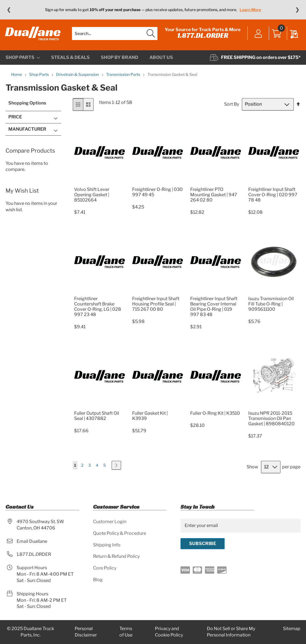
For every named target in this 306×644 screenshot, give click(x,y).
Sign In (258, 35)
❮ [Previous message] (9, 10)
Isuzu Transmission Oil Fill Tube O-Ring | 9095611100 (271, 306)
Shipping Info (107, 545)
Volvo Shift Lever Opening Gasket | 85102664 (92, 197)
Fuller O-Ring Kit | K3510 (215, 415)
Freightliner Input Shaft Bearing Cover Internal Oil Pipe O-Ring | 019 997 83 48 (214, 309)
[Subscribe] (203, 544)
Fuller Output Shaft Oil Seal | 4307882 (97, 418)
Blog (98, 580)
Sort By (232, 107)
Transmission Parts (124, 77)
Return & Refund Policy (116, 557)
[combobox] (115, 35)
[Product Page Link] (100, 185)
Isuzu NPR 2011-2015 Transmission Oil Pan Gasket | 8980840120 (271, 421)
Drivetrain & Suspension (78, 77)
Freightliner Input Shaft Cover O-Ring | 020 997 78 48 (273, 197)
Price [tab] (15, 119)
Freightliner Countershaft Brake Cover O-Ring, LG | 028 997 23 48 (98, 309)
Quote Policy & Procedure (120, 533)
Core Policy (105, 568)
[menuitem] (23, 60)
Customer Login (110, 522)
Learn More (250, 10)
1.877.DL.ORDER (202, 37)
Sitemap (292, 629)
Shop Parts (39, 77)
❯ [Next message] (297, 10)
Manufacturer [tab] (27, 131)
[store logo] (33, 35)
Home (17, 77)
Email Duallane (32, 541)
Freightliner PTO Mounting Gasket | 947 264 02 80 (214, 197)
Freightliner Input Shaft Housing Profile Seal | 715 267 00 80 (156, 306)
